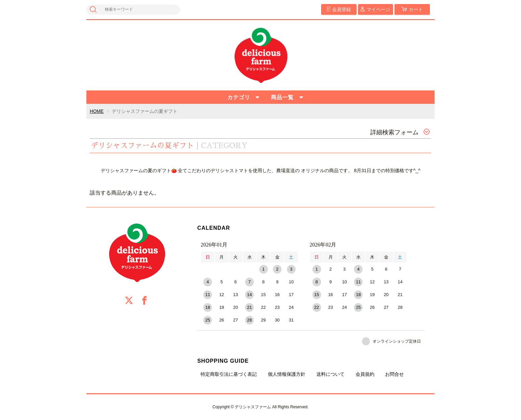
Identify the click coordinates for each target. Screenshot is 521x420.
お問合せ (394, 374)
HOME (97, 111)
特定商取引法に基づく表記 (229, 374)
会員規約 (365, 374)
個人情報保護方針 (287, 374)
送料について (330, 374)
